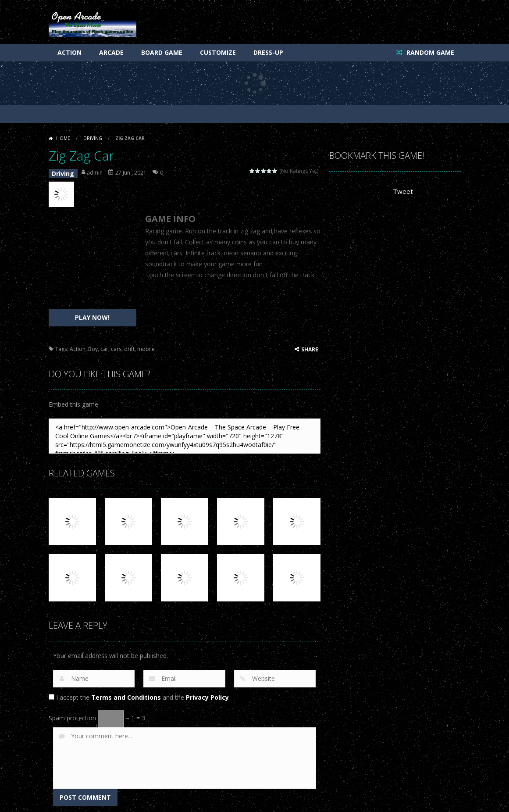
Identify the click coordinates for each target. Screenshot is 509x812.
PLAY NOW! (92, 314)
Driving (93, 138)
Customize (218, 52)
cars (116, 345)
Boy (93, 345)
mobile (146, 345)
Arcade (111, 52)
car (104, 345)
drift (129, 345)
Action (69, 52)
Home (63, 138)
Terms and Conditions (126, 694)
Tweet (402, 191)
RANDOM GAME (429, 52)
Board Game (162, 52)
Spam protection (72, 714)
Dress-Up (268, 52)
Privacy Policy (207, 694)
